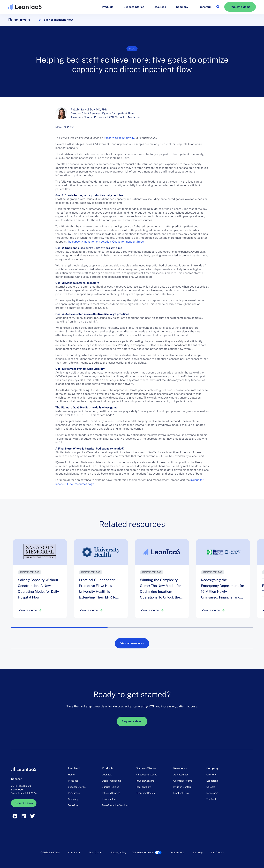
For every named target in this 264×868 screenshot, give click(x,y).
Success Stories (134, 7)
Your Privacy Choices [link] (143, 852)
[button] (218, 7)
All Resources (181, 775)
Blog (132, 49)
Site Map (198, 852)
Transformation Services (115, 805)
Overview (107, 775)
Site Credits (217, 852)
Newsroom (212, 793)
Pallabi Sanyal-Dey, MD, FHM (89, 110)
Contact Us (74, 852)
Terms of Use (177, 852)
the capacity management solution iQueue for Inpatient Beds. (106, 242)
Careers (211, 787)
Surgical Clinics (110, 787)
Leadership (212, 781)
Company (183, 7)
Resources (160, 7)
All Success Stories (146, 775)
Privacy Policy (119, 852)
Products (108, 7)
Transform (205, 7)
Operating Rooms (111, 781)
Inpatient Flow (110, 799)
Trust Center (96, 852)
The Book (212, 799)
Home (71, 775)
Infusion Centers (111, 793)
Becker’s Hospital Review (119, 138)
